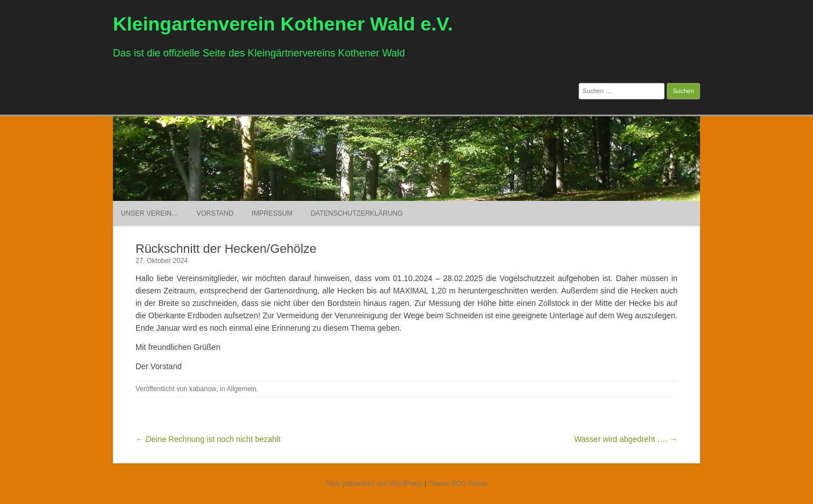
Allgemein (241, 389)
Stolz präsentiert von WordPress (374, 484)
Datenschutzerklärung (357, 213)
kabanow (202, 389)
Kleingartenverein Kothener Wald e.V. (283, 24)
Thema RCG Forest (458, 484)
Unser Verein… (150, 213)
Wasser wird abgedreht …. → (626, 439)
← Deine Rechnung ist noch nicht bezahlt (208, 439)
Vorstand (215, 213)
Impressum (272, 213)
